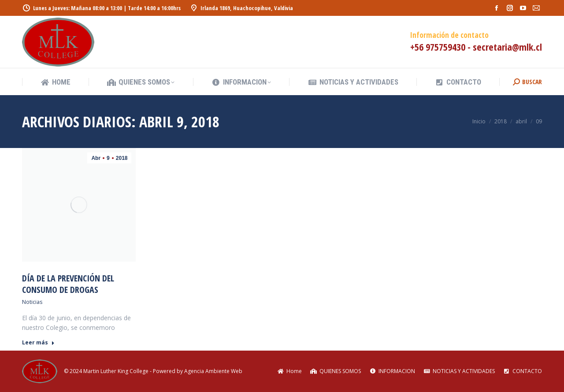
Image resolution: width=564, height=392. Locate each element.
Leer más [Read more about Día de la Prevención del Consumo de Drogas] (38, 343)
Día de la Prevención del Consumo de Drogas (68, 284)
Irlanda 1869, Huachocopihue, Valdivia (241, 8)
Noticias (32, 302)
